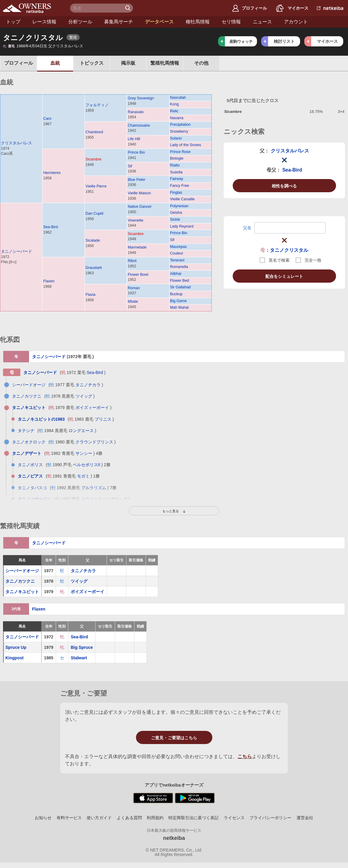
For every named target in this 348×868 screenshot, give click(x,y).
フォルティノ (97, 105)
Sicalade (93, 240)
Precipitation (180, 125)
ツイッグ (84, 396)
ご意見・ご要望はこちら (174, 738)
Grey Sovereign (141, 98)
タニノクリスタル (289, 250)
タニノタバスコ (32, 488)
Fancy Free (180, 186)
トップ (13, 22)
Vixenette (135, 220)
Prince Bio (136, 152)
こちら (245, 756)
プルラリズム (94, 488)
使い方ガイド (99, 818)
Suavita (176, 172)
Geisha (176, 213)
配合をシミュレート (284, 276)
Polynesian (179, 206)
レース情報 (44, 22)
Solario (176, 138)
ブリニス (103, 419)
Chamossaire (139, 125)
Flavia (90, 295)
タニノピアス (30, 476)
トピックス (92, 63)
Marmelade (137, 247)
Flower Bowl (138, 275)
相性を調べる (284, 186)
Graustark (94, 268)
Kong (174, 104)
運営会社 (305, 818)
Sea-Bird (50, 227)
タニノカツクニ (27, 396)
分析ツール (80, 22)
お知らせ (43, 818)
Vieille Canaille (182, 199)
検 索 (128, 8)
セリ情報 (231, 22)
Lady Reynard (182, 226)
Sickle (175, 219)
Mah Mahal (179, 307)
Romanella (179, 267)
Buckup (176, 294)
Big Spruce (82, 647)
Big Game (178, 301)
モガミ (83, 476)
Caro (47, 119)
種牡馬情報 (198, 22)
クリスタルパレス (16, 143)
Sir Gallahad (180, 287)
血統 (55, 63)
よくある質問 (129, 818)
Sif (130, 166)
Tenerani (177, 260)
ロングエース (81, 431)
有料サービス (69, 818)
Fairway (177, 179)
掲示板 (128, 63)
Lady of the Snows (186, 145)
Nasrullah (178, 98)
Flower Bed (180, 281)
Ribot (132, 261)
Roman (134, 288)
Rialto (175, 165)
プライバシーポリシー (270, 818)
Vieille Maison (139, 193)
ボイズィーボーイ (92, 408)
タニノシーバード (16, 252)
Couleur (177, 253)
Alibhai (176, 274)
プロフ (19, 63)
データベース (159, 22)
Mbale (133, 302)
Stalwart (79, 658)
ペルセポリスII (87, 465)
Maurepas (178, 247)
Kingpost (15, 658)
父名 (247, 228)
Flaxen (49, 281)
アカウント (296, 22)
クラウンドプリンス (94, 442)
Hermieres (52, 173)
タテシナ (26, 431)
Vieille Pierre (96, 186)
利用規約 (155, 818)
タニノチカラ (88, 385)
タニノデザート (27, 453)
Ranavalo (136, 112)
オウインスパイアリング (104, 499)
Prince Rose (180, 152)
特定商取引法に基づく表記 (193, 818)
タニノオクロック (29, 442)
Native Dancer (140, 207)
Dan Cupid (94, 213)
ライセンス (234, 818)
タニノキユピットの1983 (41, 419)
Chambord (94, 132)
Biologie (177, 158)
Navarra (177, 118)
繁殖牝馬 (165, 63)
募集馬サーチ (119, 22)
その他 (201, 63)
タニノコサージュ (34, 499)
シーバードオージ (29, 385)
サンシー (84, 453)
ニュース (262, 22)
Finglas (176, 193)
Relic (174, 111)
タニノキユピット (29, 408)
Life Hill (134, 139)
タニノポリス (30, 465)
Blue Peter (136, 180)
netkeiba (174, 838)
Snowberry (179, 131)
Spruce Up (16, 647)
